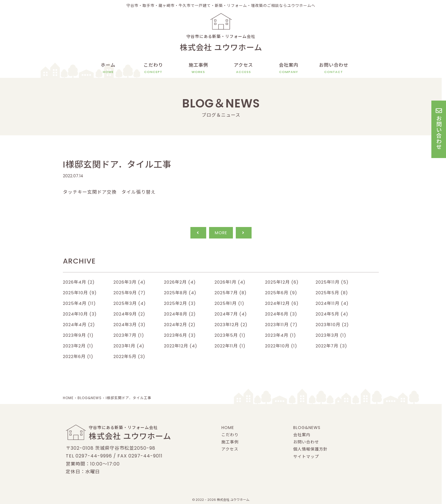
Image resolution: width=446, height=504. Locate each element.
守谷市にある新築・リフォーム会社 (221, 44)
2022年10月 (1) (281, 346)
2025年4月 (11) (79, 303)
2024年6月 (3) (281, 314)
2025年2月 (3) (180, 303)
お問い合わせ (334, 68)
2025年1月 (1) (229, 303)
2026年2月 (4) (180, 282)
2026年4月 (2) (79, 282)
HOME (228, 428)
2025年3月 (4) (130, 303)
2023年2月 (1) (78, 346)
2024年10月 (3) (80, 314)
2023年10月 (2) (332, 325)
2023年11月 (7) (281, 325)
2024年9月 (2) (129, 314)
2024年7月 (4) (231, 314)
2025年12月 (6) (282, 282)
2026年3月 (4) (130, 282)
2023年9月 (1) (78, 335)
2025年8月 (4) (180, 293)
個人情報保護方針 (310, 449)
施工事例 (198, 68)
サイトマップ (306, 457)
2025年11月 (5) (332, 282)
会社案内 (289, 68)
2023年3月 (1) (331, 335)
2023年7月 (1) (129, 335)
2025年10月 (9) (80, 293)
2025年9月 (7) (130, 293)
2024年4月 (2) (79, 325)
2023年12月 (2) (231, 325)
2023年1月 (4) (129, 346)
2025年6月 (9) (281, 293)
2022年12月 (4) (181, 346)
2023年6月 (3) (180, 335)
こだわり (153, 68)
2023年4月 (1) (281, 335)
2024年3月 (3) (130, 325)
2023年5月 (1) (230, 335)
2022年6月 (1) (78, 356)
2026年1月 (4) (230, 282)
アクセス (243, 68)
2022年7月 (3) (331, 346)
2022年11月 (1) (230, 346)
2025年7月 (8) (231, 293)
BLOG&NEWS (307, 428)
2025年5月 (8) (332, 293)
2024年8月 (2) (180, 314)
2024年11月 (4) (332, 303)
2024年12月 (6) (282, 303)
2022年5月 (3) (129, 356)
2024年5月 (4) (332, 314)
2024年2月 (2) (180, 325)
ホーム (108, 68)
